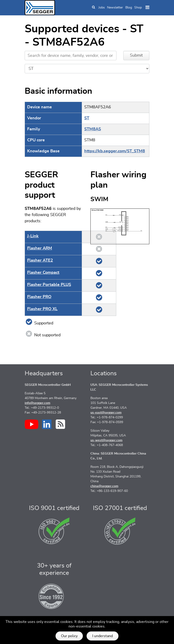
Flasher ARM (40, 248)
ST (87, 118)
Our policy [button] (69, 636)
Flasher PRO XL (42, 309)
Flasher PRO (39, 297)
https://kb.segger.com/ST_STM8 (115, 151)
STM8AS (93, 129)
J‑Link (33, 236)
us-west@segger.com (106, 440)
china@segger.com (104, 486)
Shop (138, 7)
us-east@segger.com (106, 413)
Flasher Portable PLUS (49, 285)
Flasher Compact (43, 273)
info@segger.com (37, 403)
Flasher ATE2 (40, 260)
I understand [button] (103, 636)
